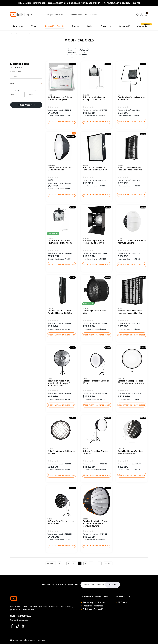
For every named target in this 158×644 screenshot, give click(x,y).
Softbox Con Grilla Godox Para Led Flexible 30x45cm (95, 169)
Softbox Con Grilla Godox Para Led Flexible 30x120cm (60, 312)
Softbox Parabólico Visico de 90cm (96, 382)
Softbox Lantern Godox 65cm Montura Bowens (132, 242)
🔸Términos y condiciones (93, 602)
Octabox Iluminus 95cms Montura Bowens (59, 169)
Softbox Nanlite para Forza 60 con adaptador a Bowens (131, 382)
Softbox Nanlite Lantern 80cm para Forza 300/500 (94, 99)
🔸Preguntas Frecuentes (92, 606)
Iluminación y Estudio (23, 34)
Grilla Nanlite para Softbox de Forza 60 (61, 452)
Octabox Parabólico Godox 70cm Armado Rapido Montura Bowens (95, 524)
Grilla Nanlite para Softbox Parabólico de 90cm (130, 452)
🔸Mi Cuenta (122, 602)
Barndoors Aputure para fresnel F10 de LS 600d (94, 242)
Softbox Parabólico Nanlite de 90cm (95, 452)
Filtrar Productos (26, 105)
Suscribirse (113, 585)
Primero (51, 563)
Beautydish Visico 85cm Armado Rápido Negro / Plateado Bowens (59, 383)
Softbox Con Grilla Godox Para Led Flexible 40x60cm (130, 169)
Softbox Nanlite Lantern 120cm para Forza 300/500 (60, 242)
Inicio (12, 34)
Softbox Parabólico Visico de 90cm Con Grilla (61, 522)
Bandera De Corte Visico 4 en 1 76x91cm (131, 99)
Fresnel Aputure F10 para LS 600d (96, 312)
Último (108, 563)
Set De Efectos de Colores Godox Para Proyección (60, 99)
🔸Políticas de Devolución (92, 609)
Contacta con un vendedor (61, 121)
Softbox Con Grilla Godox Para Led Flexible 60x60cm (130, 312)
